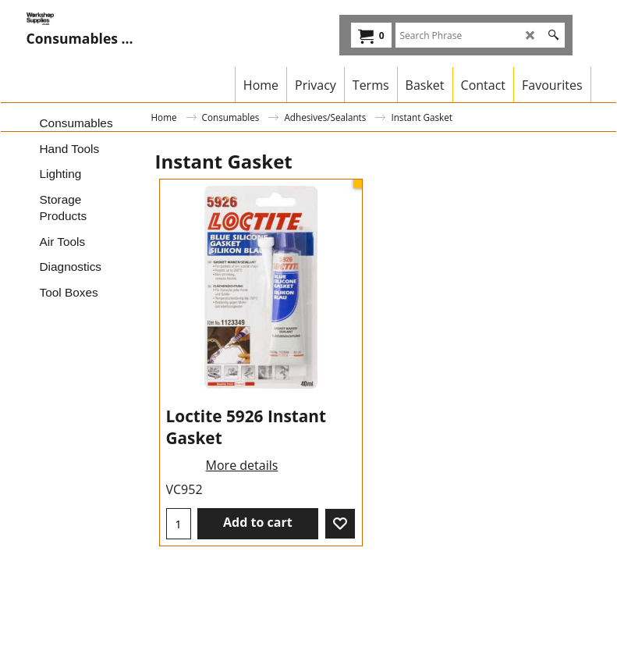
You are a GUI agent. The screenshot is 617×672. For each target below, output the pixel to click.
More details (242, 465)
